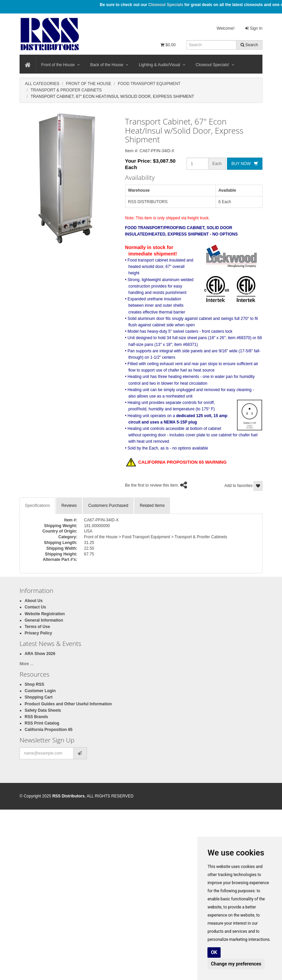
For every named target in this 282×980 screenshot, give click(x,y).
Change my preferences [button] (236, 964)
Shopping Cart (39, 697)
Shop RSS (34, 684)
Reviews (69, 506)
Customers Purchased (108, 506)
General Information (44, 620)
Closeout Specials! (215, 65)
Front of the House (61, 65)
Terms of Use (37, 627)
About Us (34, 601)
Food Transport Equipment (149, 84)
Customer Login (40, 691)
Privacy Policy (38, 633)
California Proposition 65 (49, 730)
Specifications (37, 506)
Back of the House (109, 65)
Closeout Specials (166, 5)
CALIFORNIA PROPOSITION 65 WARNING (176, 463)
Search (249, 45)
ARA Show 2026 (40, 654)
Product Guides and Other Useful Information (68, 704)
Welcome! (225, 28)
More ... (26, 664)
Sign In (254, 28)
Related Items (152, 506)
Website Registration (45, 614)
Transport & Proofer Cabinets (66, 90)
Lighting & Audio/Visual (162, 65)
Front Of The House (88, 84)
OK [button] (214, 952)
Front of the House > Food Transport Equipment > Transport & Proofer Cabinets (156, 537)
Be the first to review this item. (152, 485)
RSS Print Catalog (42, 723)
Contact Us (35, 607)
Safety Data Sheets (43, 710)
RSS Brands (36, 717)
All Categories (42, 84)
